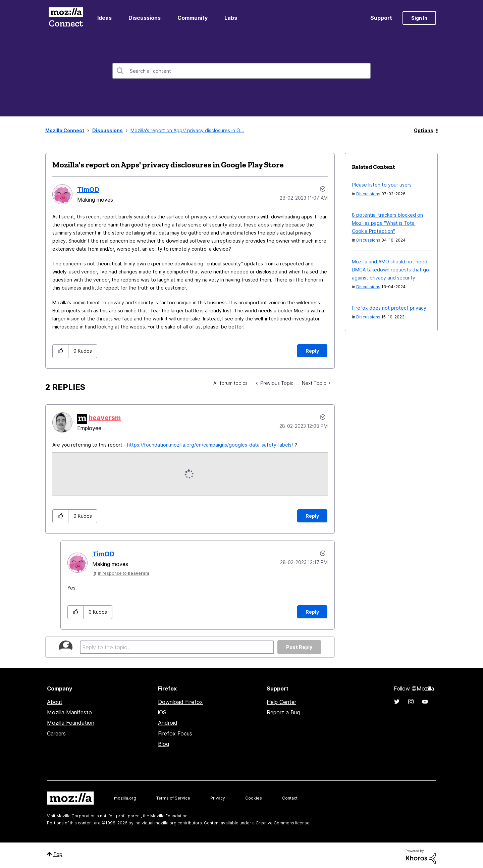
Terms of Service (173, 798)
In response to (124, 573)
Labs (231, 18)
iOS (162, 712)
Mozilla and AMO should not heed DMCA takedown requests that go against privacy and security (390, 270)
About (55, 702)
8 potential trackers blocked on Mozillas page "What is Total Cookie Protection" (387, 223)
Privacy (218, 798)
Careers (56, 733)
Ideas (104, 18)
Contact (290, 798)
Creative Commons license (283, 823)
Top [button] (58, 854)
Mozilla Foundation (71, 723)
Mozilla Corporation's (78, 816)
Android (168, 723)
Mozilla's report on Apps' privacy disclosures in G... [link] (187, 130)
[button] (61, 351)
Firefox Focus (175, 733)
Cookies (254, 798)
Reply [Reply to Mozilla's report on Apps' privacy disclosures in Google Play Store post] (312, 351)
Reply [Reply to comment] (312, 516)
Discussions (145, 18)
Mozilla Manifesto (69, 712)
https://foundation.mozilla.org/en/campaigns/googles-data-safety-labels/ (210, 445)
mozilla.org (125, 798)
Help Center (281, 702)
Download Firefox (180, 702)
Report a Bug (283, 712)
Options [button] (424, 130)
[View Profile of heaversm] (105, 418)
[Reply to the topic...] (177, 647)
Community (193, 18)
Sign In (419, 18)
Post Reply (299, 647)
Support (381, 18)
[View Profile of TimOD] (88, 190)
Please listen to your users (382, 185)
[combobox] (241, 71)
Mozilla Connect (66, 18)
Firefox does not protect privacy (389, 308)
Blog (164, 744)
